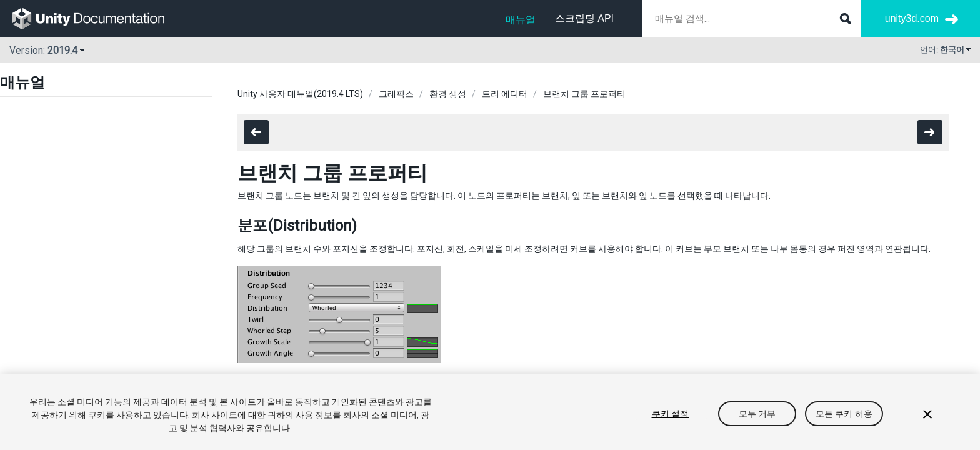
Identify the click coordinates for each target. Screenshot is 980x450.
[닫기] (927, 414)
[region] (490, 412)
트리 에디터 (505, 94)
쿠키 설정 (671, 414)
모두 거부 (757, 414)
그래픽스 (396, 94)
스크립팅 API (584, 18)
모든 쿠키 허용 (844, 414)
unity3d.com (912, 18)
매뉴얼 (521, 20)
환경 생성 (448, 94)
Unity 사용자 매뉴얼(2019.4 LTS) (300, 94)
